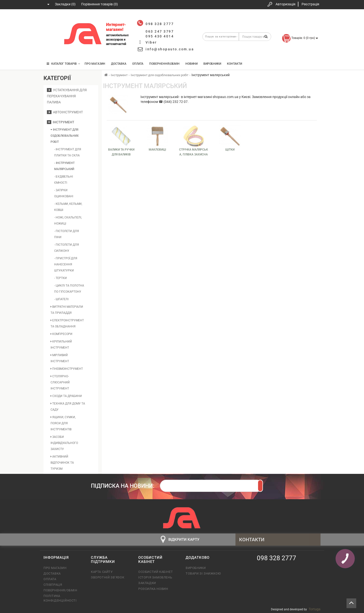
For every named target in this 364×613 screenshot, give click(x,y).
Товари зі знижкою (203, 573)
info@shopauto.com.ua (170, 49)
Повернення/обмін (60, 590)
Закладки (147, 583)
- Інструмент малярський (64, 166)
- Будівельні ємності (64, 180)
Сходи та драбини (66, 396)
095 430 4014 (52, 49)
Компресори (61, 334)
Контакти (234, 64)
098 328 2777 (52, 20)
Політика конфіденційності (60, 598)
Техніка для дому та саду (68, 407)
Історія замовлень (155, 577)
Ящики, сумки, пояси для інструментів (63, 423)
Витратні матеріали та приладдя (67, 310)
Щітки (230, 150)
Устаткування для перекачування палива (67, 96)
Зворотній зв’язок (108, 577)
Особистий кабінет (156, 572)
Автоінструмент (65, 112)
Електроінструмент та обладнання (67, 323)
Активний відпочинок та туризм (62, 463)
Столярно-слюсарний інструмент (60, 382)
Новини (191, 64)
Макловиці (157, 150)
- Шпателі (61, 299)
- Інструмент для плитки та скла (68, 152)
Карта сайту (102, 572)
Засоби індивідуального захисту (64, 443)
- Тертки (61, 278)
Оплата (138, 64)
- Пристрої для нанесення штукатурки (66, 264)
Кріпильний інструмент (61, 345)
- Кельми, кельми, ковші (68, 207)
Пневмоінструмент (67, 369)
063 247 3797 (52, 35)
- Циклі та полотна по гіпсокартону (69, 289)
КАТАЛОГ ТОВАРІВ (63, 64)
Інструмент (61, 122)
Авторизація (286, 4)
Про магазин (95, 64)
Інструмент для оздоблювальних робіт (65, 136)
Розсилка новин (153, 589)
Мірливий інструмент (60, 358)
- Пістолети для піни (67, 234)
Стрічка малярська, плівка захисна (194, 152)
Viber (151, 42)
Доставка (119, 64)
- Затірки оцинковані (64, 193)
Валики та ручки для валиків (121, 152)
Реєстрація (310, 4)
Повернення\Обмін (164, 64)
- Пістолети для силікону (67, 248)
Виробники (212, 64)
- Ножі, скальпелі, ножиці (68, 221)
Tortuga (315, 609)
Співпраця (53, 585)
